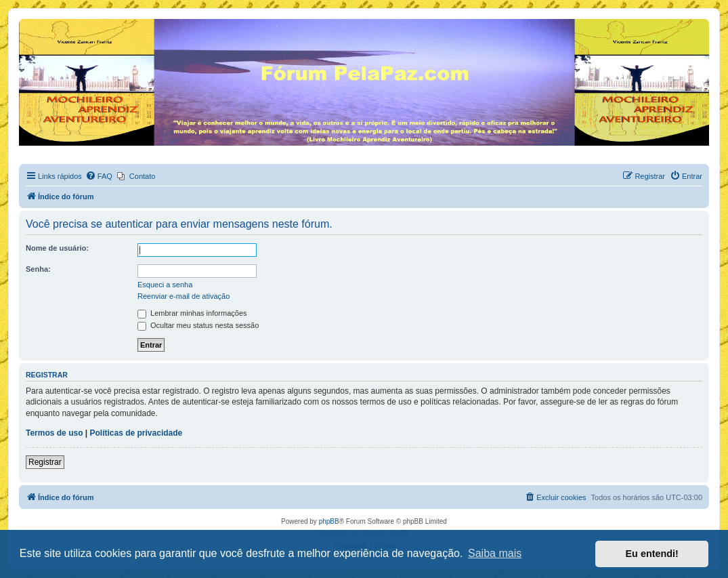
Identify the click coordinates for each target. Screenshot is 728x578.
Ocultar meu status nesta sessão (198, 325)
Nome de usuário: (57, 248)
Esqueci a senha (165, 285)
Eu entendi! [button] (652, 554)
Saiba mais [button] (495, 553)
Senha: (38, 269)
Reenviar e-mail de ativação (184, 296)
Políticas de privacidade (136, 433)
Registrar (45, 462)
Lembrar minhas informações (192, 313)
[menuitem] (99, 176)
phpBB (329, 521)
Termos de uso (54, 433)
